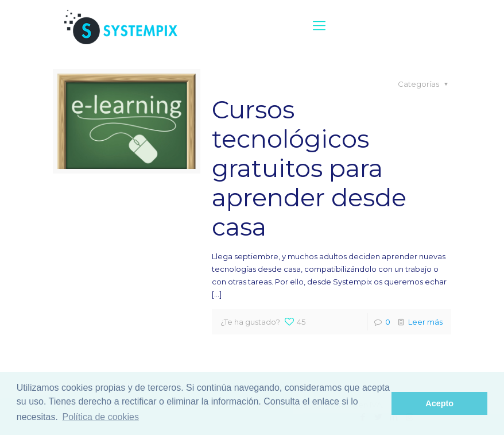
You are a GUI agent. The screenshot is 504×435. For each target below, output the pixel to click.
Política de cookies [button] (100, 417)
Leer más (425, 322)
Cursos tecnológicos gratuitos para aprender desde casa (309, 168)
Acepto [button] (439, 403)
